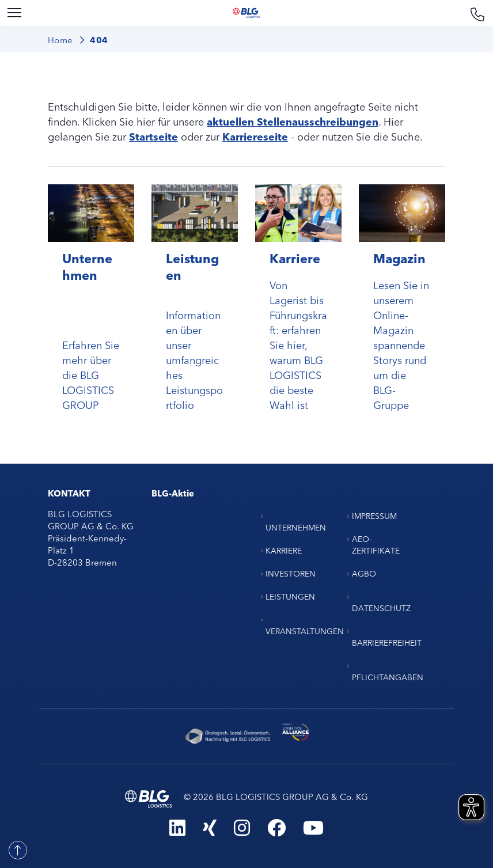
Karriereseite (255, 136)
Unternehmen (87, 266)
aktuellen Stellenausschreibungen (293, 121)
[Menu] (14, 13)
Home (60, 39)
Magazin (399, 258)
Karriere (295, 258)
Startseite (153, 136)
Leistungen (192, 266)
